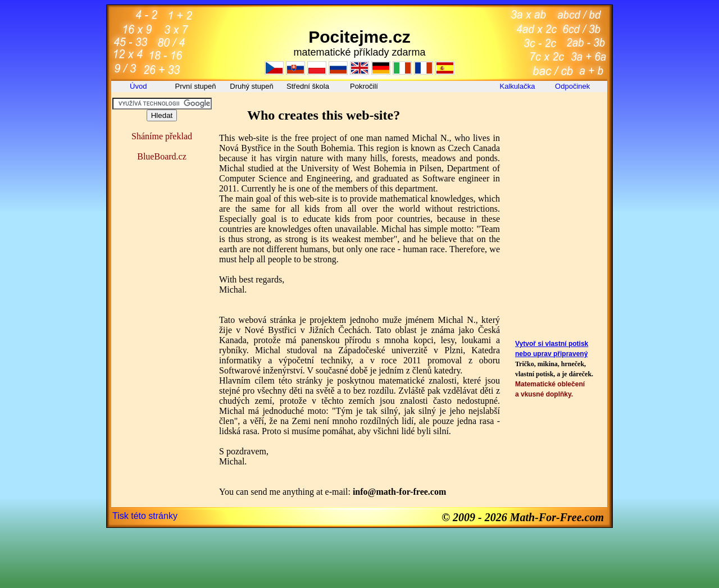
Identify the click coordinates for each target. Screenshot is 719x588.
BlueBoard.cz (162, 156)
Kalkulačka (518, 86)
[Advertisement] (557, 123)
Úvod (139, 86)
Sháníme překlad (162, 136)
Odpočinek (574, 86)
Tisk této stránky (145, 516)
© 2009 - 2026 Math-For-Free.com (523, 517)
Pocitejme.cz (359, 37)
